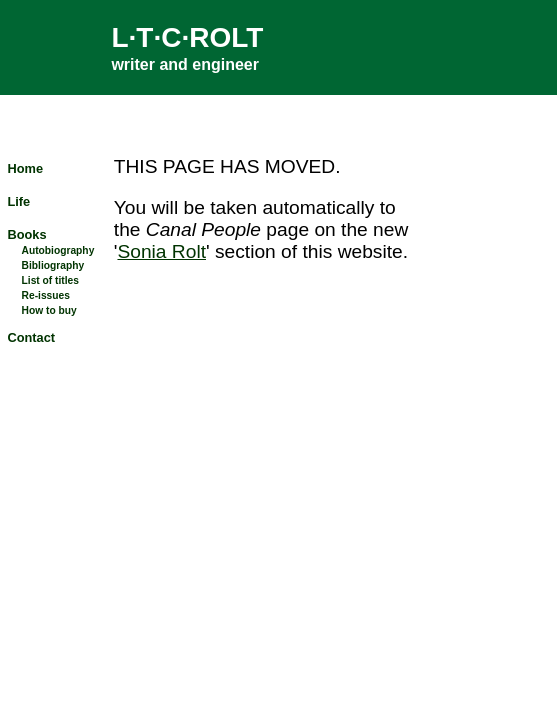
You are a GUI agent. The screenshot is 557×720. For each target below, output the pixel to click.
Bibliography (53, 265)
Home (25, 168)
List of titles (50, 280)
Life (18, 201)
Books (26, 234)
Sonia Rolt (161, 251)
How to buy (49, 310)
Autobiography (58, 250)
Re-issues (46, 295)
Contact (31, 337)
